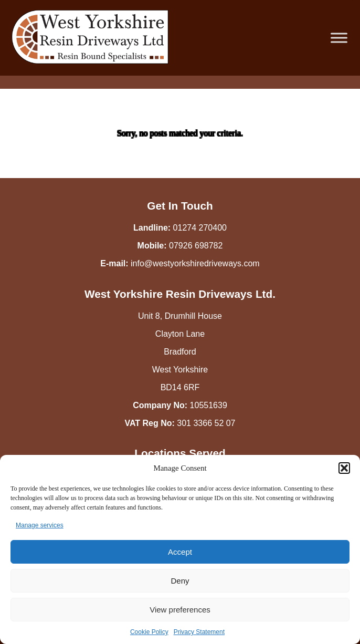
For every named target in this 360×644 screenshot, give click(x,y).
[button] (344, 468)
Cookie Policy (149, 632)
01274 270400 (200, 228)
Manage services (40, 525)
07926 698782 (196, 246)
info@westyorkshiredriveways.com (195, 263)
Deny (180, 581)
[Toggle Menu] (339, 38)
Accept (180, 552)
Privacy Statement (199, 632)
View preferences (180, 610)
